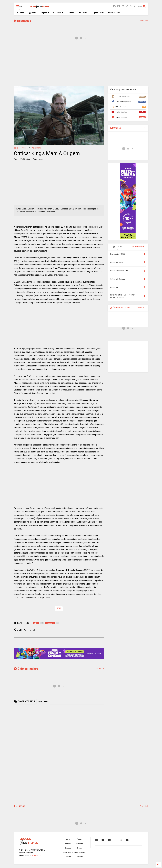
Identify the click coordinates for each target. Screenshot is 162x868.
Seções (45, 13)
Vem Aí (68, 844)
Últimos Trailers (26, 669)
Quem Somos (68, 852)
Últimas (116, 128)
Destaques (22, 21)
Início (16, 148)
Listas (20, 806)
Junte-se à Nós (80, 852)
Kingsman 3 (37, 148)
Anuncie (80, 857)
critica (25, 148)
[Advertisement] (81, 64)
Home (20, 13)
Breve (32, 13)
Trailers (84, 13)
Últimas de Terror (120, 308)
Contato (68, 857)
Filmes (58, 13)
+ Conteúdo (114, 13)
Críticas (80, 848)
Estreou (71, 13)
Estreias (68, 848)
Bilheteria (80, 844)
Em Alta (99, 13)
